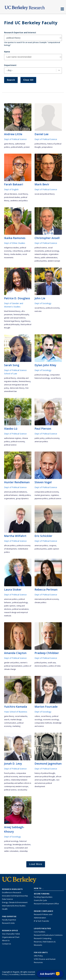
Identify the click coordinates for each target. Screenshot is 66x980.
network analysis (41, 254)
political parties (41, 261)
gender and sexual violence (15, 318)
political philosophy (12, 324)
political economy (53, 308)
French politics (10, 773)
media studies (16, 254)
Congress (53, 546)
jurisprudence (47, 147)
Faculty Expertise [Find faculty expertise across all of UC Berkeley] (9, 920)
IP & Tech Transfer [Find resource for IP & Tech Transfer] (42, 921)
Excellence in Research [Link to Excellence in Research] (12, 892)
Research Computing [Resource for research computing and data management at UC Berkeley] (43, 938)
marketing (16, 726)
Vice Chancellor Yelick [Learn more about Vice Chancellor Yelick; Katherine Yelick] (11, 934)
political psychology (20, 602)
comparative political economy (47, 492)
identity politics (25, 495)
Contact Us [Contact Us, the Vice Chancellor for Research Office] (7, 944)
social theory (40, 308)
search (7, 720)
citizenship (24, 851)
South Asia (52, 663)
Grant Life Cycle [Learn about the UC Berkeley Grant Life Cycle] (40, 900)
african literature (11, 194)
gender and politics (12, 663)
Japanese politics (41, 498)
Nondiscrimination (28, 974)
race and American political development (47, 783)
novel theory (23, 194)
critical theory (18, 251)
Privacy (5, 974)
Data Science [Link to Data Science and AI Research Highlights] (7, 899)
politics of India (55, 666)
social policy (22, 790)
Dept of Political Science (15, 139)
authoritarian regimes (13, 438)
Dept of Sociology (43, 303)
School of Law (11, 373)
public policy (40, 438)
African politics (10, 546)
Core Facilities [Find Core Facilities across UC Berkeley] (40, 932)
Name (7, 52)
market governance (42, 495)
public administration (49, 258)
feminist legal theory (12, 321)
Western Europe (54, 261)
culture (37, 716)
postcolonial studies (12, 197)
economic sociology (51, 720)
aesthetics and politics (19, 201)
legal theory (26, 321)
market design (16, 720)
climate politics (40, 602)
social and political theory (45, 194)
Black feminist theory (12, 311)
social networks (21, 716)
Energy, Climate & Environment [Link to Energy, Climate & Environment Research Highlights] (15, 902)
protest (27, 147)
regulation (55, 495)
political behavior (11, 495)
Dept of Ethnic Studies (15, 243)
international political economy (47, 599)
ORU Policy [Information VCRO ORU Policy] (38, 956)
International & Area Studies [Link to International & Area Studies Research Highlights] (14, 906)
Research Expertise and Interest (20, 32)
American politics (41, 442)
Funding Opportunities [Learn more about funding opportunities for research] (43, 897)
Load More (36, 864)
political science (41, 248)
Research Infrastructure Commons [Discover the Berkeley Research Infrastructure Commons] (48, 935)
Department (10, 65)
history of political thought (45, 773)
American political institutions (16, 492)
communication (10, 723)
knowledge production (22, 845)
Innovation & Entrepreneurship (15, 896)
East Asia (38, 311)
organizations (9, 498)
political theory (40, 144)
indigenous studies (11, 248)
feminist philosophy (21, 315)
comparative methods (43, 723)
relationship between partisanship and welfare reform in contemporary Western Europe (18, 783)
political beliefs (17, 147)
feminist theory (25, 381)
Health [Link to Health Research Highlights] (5, 909)
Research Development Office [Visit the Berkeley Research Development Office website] (46, 904)
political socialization (20, 609)
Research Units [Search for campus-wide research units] (8, 923)
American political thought (45, 777)
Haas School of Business (16, 712)
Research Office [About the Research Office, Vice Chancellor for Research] (10, 931)
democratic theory (17, 388)
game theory (9, 144)
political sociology (52, 251)
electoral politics (41, 666)
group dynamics (22, 498)
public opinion (53, 549)
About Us (6, 940)
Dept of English (11, 189)
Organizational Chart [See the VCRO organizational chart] (11, 937)
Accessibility (14, 974)
